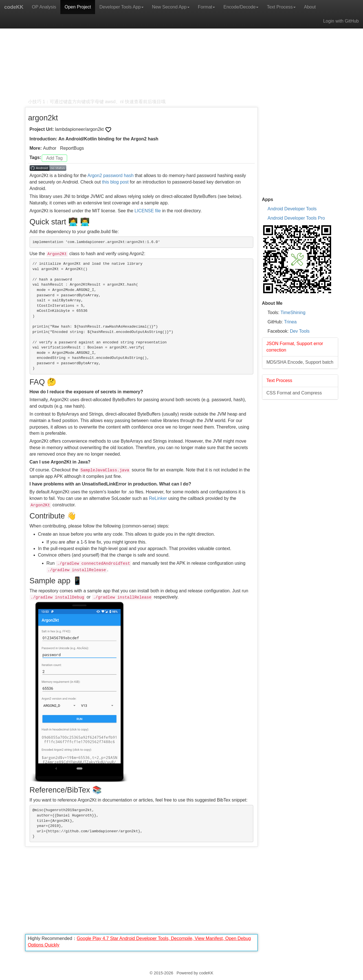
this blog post (115, 182)
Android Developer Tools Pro (296, 218)
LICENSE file (148, 211)
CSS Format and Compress (294, 393)
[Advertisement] (141, 59)
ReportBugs (72, 148)
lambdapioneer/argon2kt (80, 129)
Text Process (281, 7)
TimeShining (293, 313)
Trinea (290, 322)
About (310, 7)
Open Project (78, 7)
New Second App (171, 7)
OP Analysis (44, 7)
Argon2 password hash (111, 176)
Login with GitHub (341, 21)
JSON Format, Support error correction (295, 347)
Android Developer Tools (292, 209)
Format (207, 7)
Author (50, 148)
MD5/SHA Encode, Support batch (300, 362)
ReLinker (158, 498)
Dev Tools (300, 331)
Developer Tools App (121, 7)
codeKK (14, 7)
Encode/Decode (241, 7)
